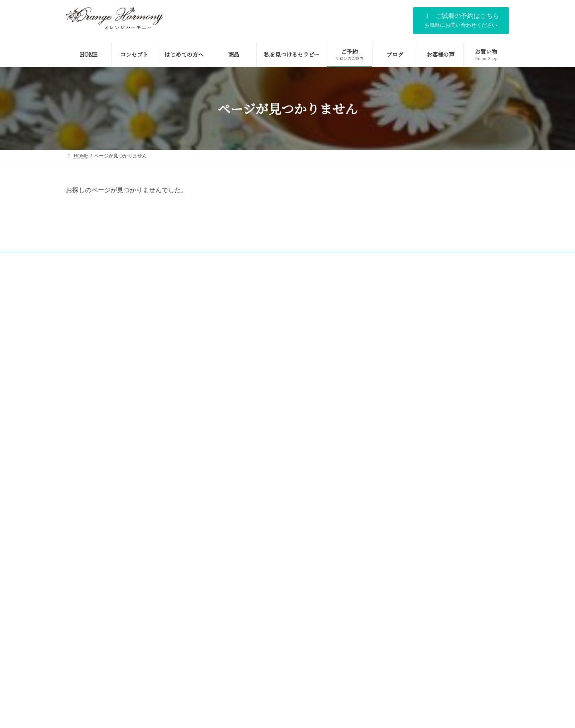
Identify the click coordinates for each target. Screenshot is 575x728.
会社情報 (381, 428)
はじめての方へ (147, 428)
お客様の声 (303, 433)
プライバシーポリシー (323, 706)
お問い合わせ (225, 428)
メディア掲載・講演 (428, 428)
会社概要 (265, 428)
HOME (107, 428)
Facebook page (288, 487)
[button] (461, 21)
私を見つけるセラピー (220, 433)
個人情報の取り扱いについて (430, 433)
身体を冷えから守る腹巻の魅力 (147, 433)
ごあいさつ (303, 428)
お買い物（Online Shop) (357, 433)
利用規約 (361, 706)
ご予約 (187, 428)
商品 (470, 428)
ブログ (268, 433)
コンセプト (343, 428)
